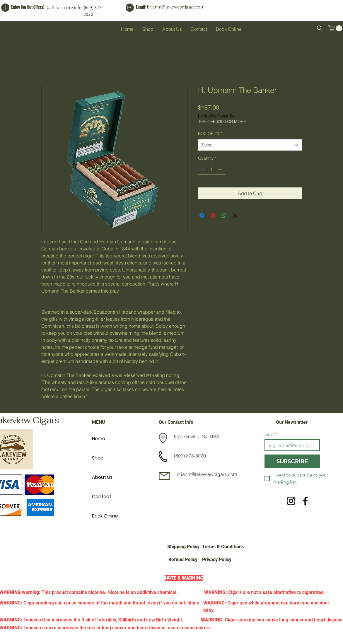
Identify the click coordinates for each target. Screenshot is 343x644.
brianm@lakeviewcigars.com (176, 7)
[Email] (291, 445)
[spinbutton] (211, 169)
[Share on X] (235, 216)
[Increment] (220, 169)
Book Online (105, 516)
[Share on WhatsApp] (224, 216)
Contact (102, 497)
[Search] (320, 28)
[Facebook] (305, 501)
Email (271, 434)
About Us (102, 477)
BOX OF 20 (210, 134)
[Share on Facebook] (202, 216)
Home (99, 439)
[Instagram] (291, 501)
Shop (98, 458)
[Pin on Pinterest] (213, 216)
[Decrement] (203, 169)
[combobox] (250, 145)
